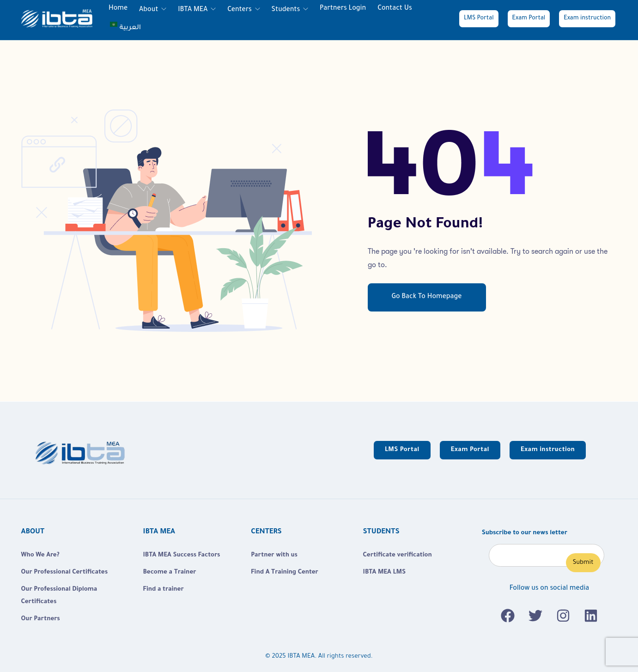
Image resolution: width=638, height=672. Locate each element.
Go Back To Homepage (427, 297)
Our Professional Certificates (65, 572)
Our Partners (41, 619)
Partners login (343, 9)
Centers (240, 10)
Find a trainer (164, 590)
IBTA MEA (194, 10)
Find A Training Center (285, 572)
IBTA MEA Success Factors (182, 555)
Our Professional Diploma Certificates (59, 596)
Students (287, 10)
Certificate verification (398, 555)
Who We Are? (40, 555)
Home (118, 9)
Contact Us (395, 9)
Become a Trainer (170, 572)
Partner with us (274, 555)
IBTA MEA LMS (384, 572)
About (149, 10)
